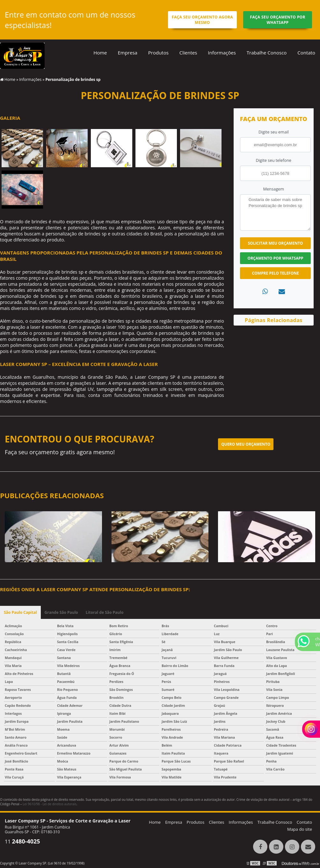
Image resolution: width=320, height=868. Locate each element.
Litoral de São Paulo (105, 612)
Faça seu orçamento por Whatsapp (278, 20)
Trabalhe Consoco (275, 822)
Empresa (127, 53)
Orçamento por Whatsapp (276, 258)
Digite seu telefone (274, 160)
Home (100, 53)
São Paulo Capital (20, 612)
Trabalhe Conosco (267, 53)
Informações (222, 53)
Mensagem (273, 189)
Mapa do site (300, 829)
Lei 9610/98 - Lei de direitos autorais (50, 804)
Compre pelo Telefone (275, 273)
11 (22, 842)
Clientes (188, 53)
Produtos (158, 53)
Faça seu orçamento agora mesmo (202, 20)
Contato (306, 53)
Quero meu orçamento (246, 444)
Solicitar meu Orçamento (276, 243)
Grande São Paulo (61, 612)
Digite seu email (274, 132)
